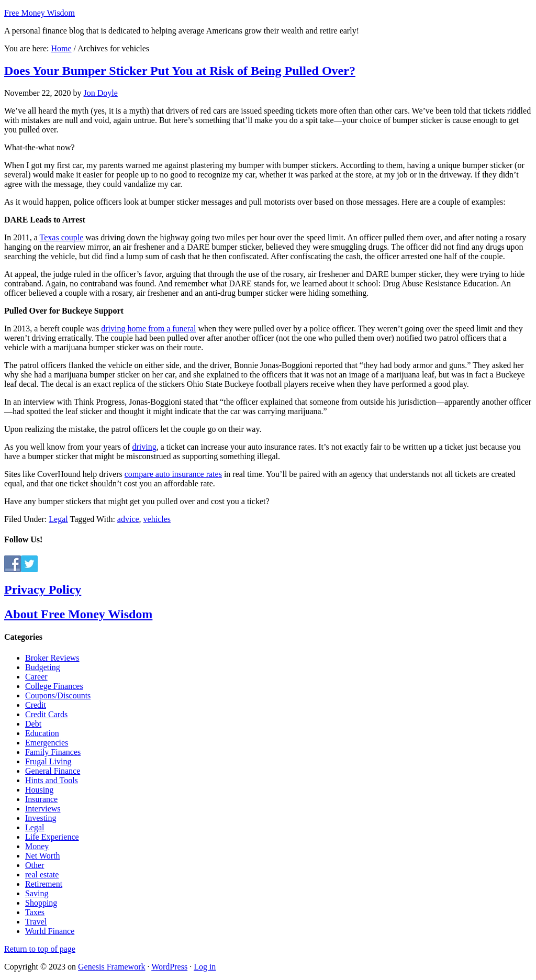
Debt (33, 724)
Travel (36, 922)
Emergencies (47, 743)
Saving (37, 893)
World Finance (50, 931)
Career (36, 677)
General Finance (53, 771)
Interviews (43, 809)
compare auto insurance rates (173, 474)
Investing (41, 818)
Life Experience (52, 837)
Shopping (41, 903)
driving (144, 447)
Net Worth (42, 856)
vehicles (157, 519)
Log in (205, 967)
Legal (58, 519)
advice (128, 519)
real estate (42, 875)
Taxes (35, 912)
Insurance (41, 799)
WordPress (169, 967)
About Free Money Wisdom (78, 614)
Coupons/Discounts (58, 695)
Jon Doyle (101, 93)
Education (42, 733)
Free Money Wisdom (40, 13)
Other (35, 865)
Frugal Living (48, 761)
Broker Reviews (52, 658)
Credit (36, 705)
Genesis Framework (111, 967)
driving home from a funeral (148, 328)
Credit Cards (46, 714)
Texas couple (62, 237)
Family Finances (53, 752)
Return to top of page (40, 949)
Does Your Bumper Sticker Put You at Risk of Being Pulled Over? (180, 71)
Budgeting (43, 667)
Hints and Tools (52, 780)
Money (37, 846)
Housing (39, 790)
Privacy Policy (43, 589)
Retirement (44, 884)
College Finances (54, 686)
